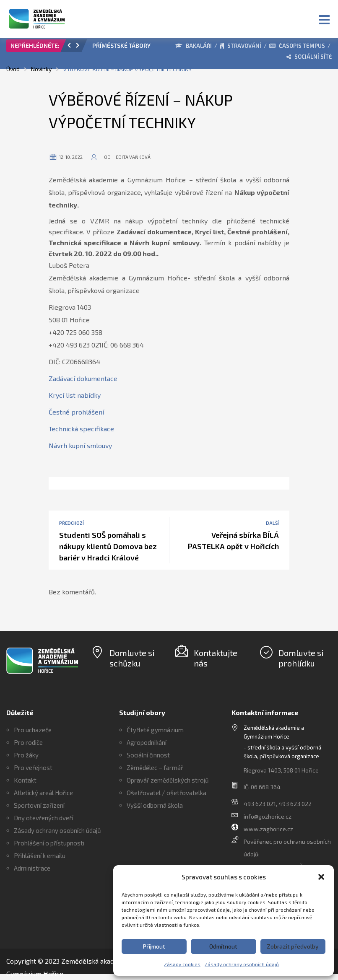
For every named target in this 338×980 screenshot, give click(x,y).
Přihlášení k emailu (40, 856)
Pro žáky (26, 755)
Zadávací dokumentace (83, 378)
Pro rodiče (28, 742)
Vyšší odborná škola (155, 805)
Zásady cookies (182, 964)
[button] (321, 877)
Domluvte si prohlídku (301, 658)
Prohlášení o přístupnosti (49, 843)
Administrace (32, 868)
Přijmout (154, 946)
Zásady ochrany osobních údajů (242, 964)
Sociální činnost (148, 755)
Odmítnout (223, 946)
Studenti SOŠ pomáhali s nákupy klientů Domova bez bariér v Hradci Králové (108, 546)
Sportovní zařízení (39, 805)
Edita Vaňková (133, 157)
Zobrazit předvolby (293, 946)
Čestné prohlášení (76, 412)
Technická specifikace (81, 429)
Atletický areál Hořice (43, 793)
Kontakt (25, 780)
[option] (124, 48)
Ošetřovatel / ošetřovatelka (166, 793)
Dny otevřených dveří (43, 818)
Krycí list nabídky (75, 395)
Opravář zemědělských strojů (168, 780)
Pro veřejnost (33, 767)
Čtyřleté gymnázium (155, 730)
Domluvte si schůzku (132, 658)
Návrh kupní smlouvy (80, 445)
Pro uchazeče (33, 730)
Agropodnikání (147, 742)
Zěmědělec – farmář (155, 767)
